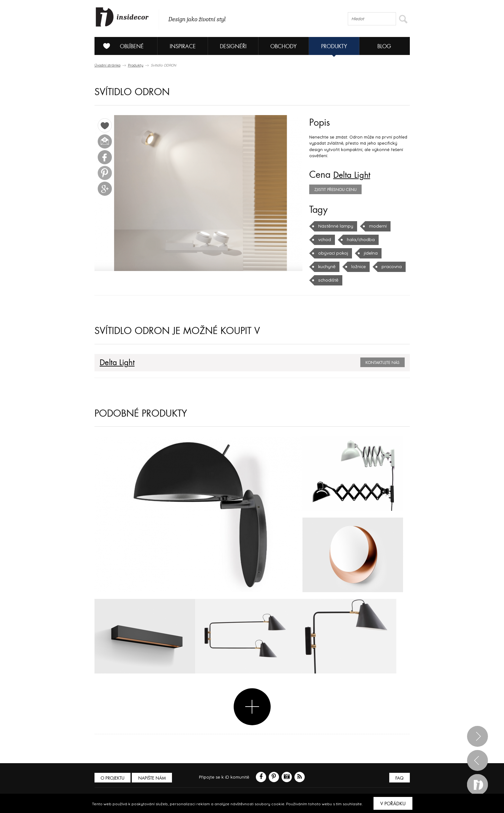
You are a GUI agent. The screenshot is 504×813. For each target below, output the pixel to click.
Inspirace (183, 46)
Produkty (334, 46)
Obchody (283, 46)
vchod (324, 239)
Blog (384, 46)
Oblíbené (121, 46)
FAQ (399, 778)
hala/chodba (359, 239)
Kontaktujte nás (382, 363)
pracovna (390, 266)
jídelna (369, 253)
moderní (375, 226)
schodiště (328, 280)
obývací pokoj (333, 253)
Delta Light (354, 175)
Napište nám (154, 778)
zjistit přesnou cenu (335, 190)
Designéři (233, 46)
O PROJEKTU (113, 778)
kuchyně (327, 266)
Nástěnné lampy (334, 226)
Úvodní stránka (108, 65)
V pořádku (393, 804)
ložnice (358, 266)
